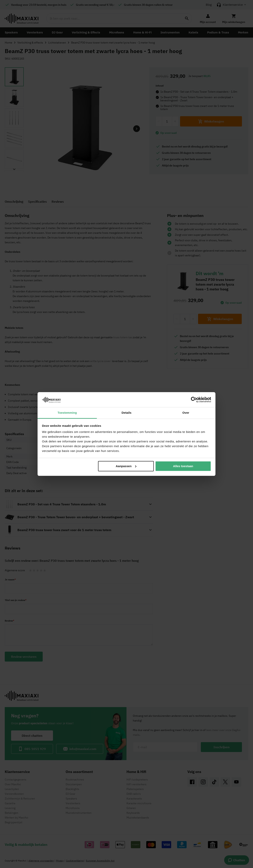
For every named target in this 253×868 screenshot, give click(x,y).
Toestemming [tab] (67, 413)
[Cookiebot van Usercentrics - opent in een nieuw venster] (194, 400)
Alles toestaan (183, 466)
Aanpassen (126, 466)
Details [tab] (126, 413)
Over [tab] (186, 413)
